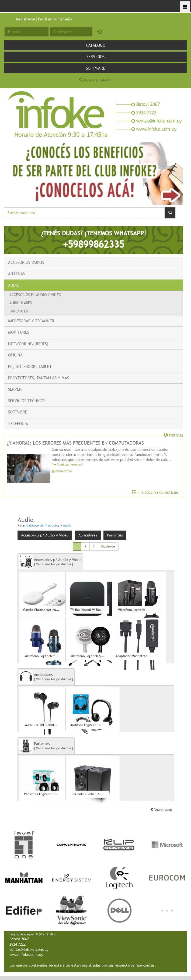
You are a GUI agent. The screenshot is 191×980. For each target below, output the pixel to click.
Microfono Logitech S (87, 656)
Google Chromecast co (41, 610)
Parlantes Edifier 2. (87, 794)
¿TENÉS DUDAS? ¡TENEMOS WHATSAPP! (93, 240)
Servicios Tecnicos (27, 401)
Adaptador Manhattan (134, 656)
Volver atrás (161, 810)
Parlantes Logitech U (41, 794)
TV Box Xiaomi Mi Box (87, 610)
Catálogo (96, 45)
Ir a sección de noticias (155, 492)
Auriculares (21, 303)
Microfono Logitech (134, 610)
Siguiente (108, 546)
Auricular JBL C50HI (41, 725)
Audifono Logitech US (87, 725)
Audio (14, 285)
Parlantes (19, 311)
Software (96, 68)
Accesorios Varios (26, 262)
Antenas (16, 273)
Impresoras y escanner (31, 321)
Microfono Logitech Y (41, 656)
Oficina (15, 355)
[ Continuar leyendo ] (67, 465)
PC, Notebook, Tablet (30, 366)
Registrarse (26, 19)
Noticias (174, 435)
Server (15, 389)
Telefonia (18, 423)
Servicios (96, 56)
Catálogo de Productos (43, 525)
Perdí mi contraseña (55, 19)
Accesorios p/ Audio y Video (35, 295)
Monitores (19, 332)
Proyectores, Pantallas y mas (39, 378)
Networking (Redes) (28, 344)
